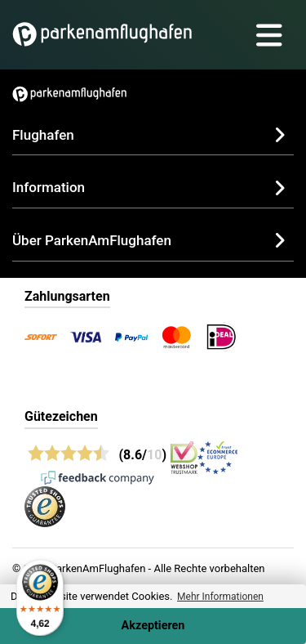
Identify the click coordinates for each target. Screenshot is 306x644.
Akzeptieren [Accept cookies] (153, 626)
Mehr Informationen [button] (220, 597)
